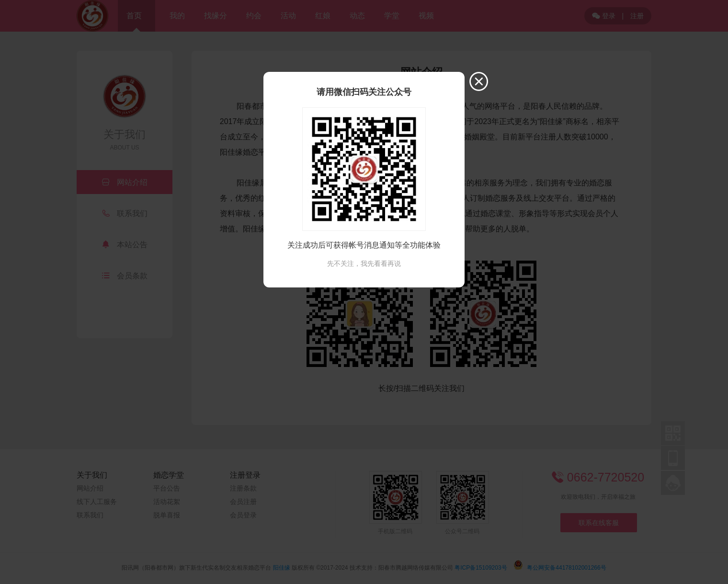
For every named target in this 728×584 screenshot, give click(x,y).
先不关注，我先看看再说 (364, 263)
